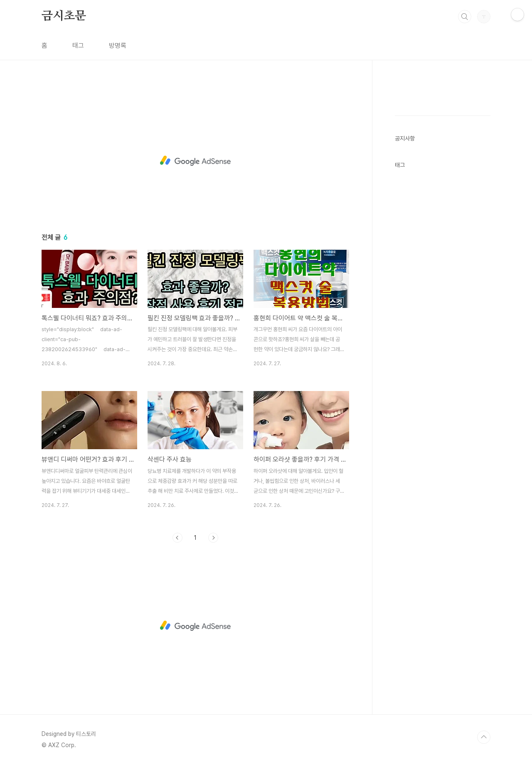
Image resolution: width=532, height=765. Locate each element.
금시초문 (64, 16)
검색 (465, 17)
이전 (177, 538)
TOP (484, 737)
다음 (213, 538)
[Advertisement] (195, 161)
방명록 (118, 46)
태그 (78, 46)
